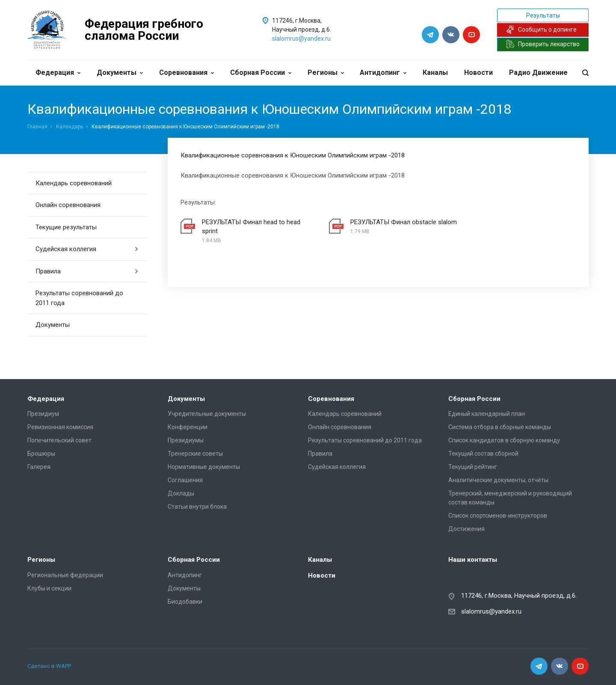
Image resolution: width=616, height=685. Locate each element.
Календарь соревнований (74, 183)
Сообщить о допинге (541, 30)
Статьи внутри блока (197, 507)
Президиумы (186, 440)
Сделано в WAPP (49, 666)
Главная (37, 127)
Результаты (543, 15)
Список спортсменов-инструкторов (498, 516)
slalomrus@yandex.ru (301, 39)
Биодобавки (185, 602)
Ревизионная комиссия (60, 427)
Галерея (39, 467)
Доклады (181, 493)
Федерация (58, 73)
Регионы (326, 73)
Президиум (43, 414)
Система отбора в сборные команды (500, 427)
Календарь (70, 127)
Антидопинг (383, 73)
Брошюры (41, 454)
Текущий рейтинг (473, 467)
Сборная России (261, 73)
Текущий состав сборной (483, 454)
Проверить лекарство (543, 44)
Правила (87, 271)
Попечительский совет (59, 440)
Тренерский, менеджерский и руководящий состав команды (510, 498)
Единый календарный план (487, 414)
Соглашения (185, 480)
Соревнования (187, 73)
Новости (478, 73)
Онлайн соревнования (68, 205)
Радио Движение (538, 73)
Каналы (435, 73)
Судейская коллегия (87, 249)
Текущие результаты (66, 227)
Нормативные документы (204, 467)
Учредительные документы (207, 414)
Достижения (466, 529)
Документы (120, 73)
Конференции (188, 427)
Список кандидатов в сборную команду (504, 440)
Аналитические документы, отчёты (498, 480)
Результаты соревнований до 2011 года (79, 298)
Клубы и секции (49, 588)
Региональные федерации (65, 575)
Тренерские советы (195, 454)
